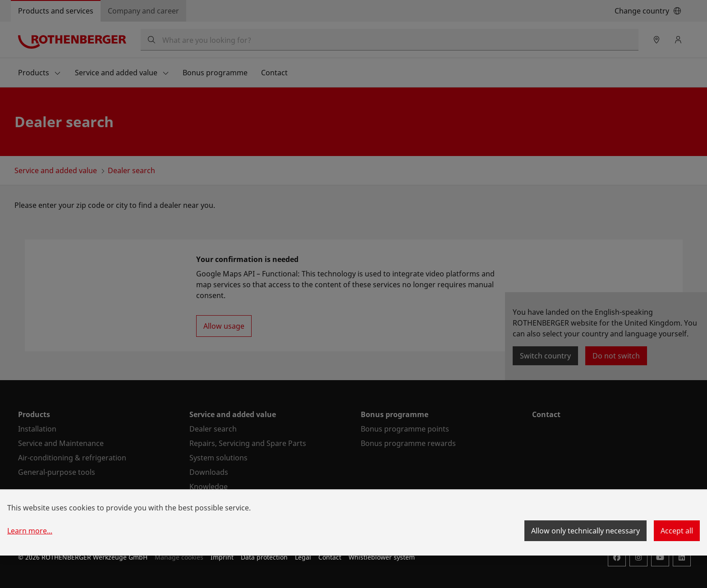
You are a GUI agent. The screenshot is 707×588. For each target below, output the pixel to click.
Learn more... (30, 531)
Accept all (677, 531)
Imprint (222, 557)
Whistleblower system (382, 557)
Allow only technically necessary (585, 531)
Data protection (264, 557)
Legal (303, 557)
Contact (330, 557)
